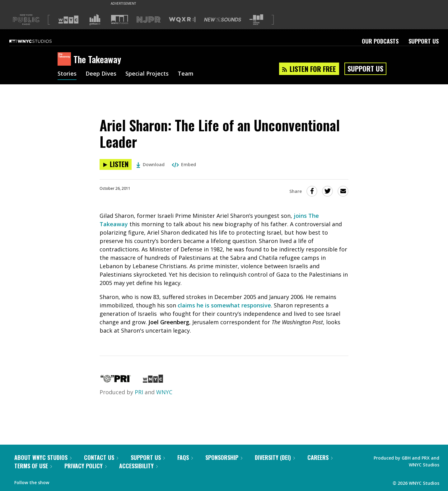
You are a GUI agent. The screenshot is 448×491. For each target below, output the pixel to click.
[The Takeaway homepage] (65, 59)
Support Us (424, 41)
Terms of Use (33, 466)
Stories (67, 74)
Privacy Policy (86, 466)
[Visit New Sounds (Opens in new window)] (223, 20)
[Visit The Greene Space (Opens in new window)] (256, 20)
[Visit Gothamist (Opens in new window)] (95, 20)
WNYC (164, 392)
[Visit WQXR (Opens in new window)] (182, 20)
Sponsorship (224, 457)
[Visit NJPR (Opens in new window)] (149, 20)
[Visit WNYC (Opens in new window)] (68, 20)
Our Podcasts (380, 41)
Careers (320, 457)
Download (150, 164)
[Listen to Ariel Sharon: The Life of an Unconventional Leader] (116, 164)
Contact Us (101, 457)
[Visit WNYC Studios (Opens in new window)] (120, 19)
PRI (139, 392)
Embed (184, 164)
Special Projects (147, 74)
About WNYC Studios (43, 457)
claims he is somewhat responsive (224, 305)
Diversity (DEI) (275, 457)
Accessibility (138, 466)
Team (186, 74)
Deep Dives (101, 74)
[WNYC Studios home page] (38, 41)
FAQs (185, 457)
